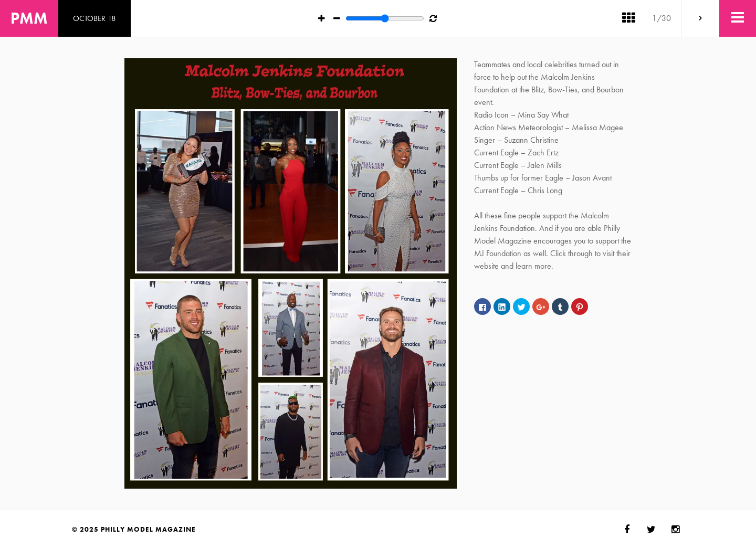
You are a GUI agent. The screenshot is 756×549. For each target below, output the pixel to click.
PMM (29, 18)
